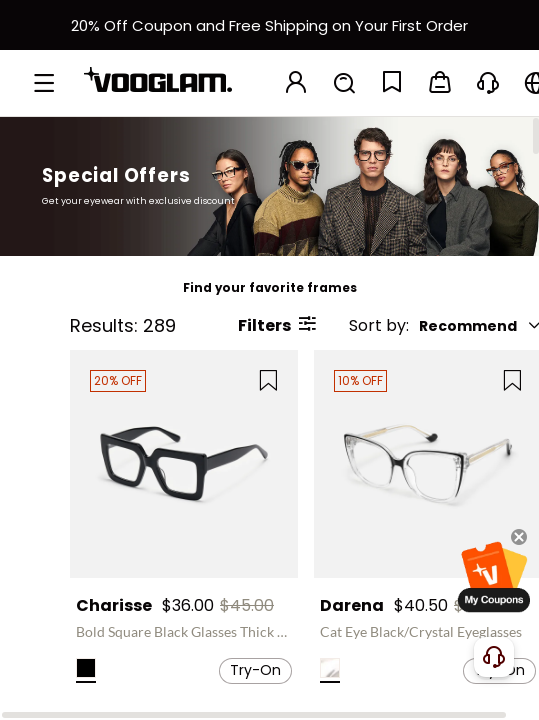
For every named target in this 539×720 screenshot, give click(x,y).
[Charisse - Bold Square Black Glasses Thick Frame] (184, 464)
